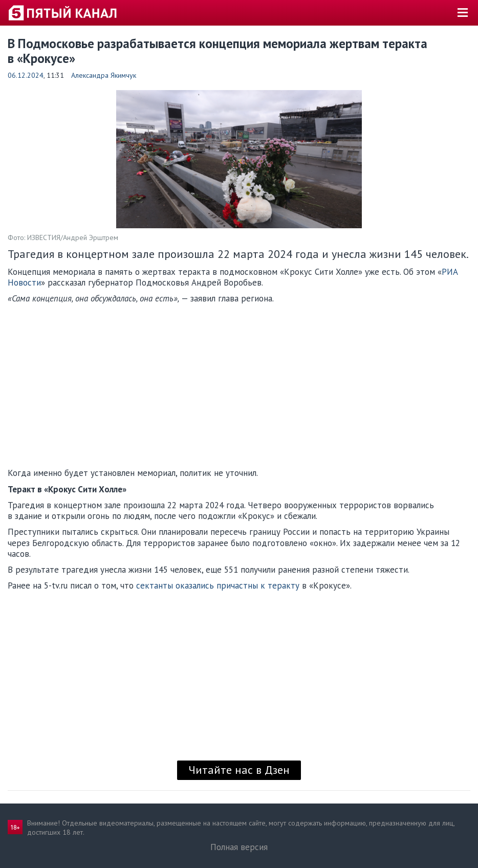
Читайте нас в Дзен (239, 770)
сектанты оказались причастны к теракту (219, 585)
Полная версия (239, 847)
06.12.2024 (26, 75)
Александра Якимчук (104, 75)
